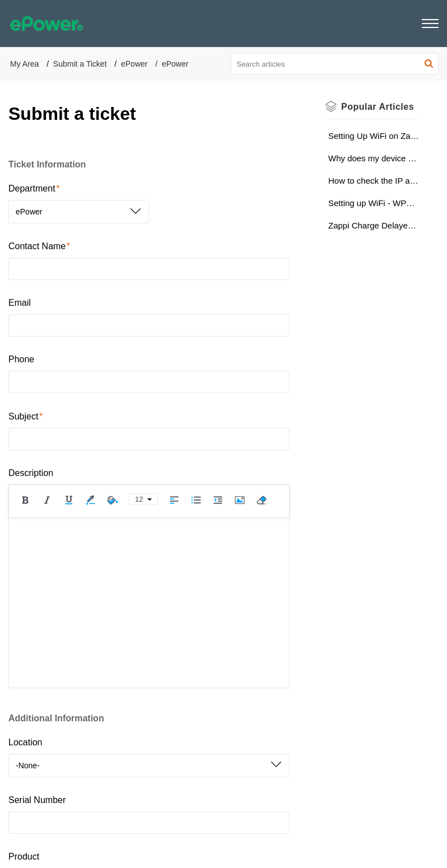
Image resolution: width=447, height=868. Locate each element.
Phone (21, 359)
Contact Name (39, 246)
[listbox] (79, 212)
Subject (25, 416)
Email (20, 303)
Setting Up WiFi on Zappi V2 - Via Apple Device (374, 136)
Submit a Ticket (80, 64)
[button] (430, 24)
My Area (24, 64)
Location (25, 742)
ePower (134, 64)
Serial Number (37, 800)
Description (31, 473)
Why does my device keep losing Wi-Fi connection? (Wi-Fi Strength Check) (374, 158)
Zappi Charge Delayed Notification (374, 225)
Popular (378, 107)
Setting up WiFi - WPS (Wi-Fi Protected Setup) (374, 203)
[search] (335, 64)
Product (24, 857)
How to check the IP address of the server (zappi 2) (374, 181)
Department (34, 188)
